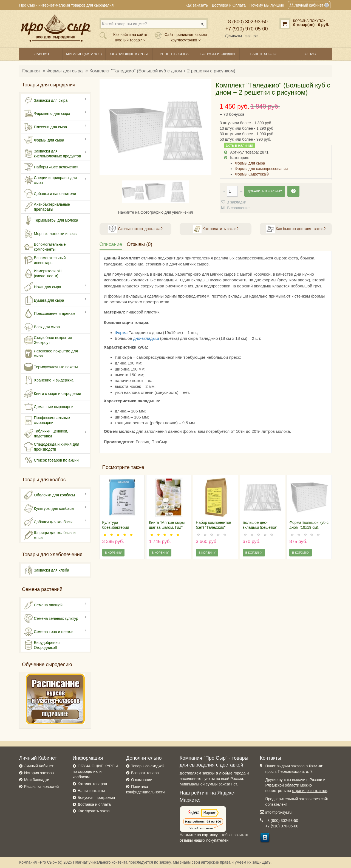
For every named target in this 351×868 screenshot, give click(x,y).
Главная (31, 71)
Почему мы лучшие (267, 5)
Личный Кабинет (39, 766)
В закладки (236, 202)
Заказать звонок (242, 36)
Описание (111, 244)
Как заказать (197, 5)
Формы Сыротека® (252, 174)
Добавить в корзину (265, 191)
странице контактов (310, 791)
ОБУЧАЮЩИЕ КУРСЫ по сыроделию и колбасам (95, 771)
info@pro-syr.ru (279, 812)
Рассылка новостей (41, 787)
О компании (142, 780)
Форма (121, 333)
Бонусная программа (96, 798)
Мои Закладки (37, 780)
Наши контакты (91, 791)
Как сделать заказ (94, 811)
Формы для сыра (65, 71)
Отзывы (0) (139, 244)
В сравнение (238, 208)
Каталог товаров (92, 784)
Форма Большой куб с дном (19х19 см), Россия (309, 527)
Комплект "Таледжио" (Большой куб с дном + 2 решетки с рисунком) (162, 71)
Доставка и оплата (94, 804)
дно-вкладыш (146, 338)
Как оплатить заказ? (216, 229)
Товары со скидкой (148, 766)
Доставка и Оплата (229, 5)
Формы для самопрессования (261, 169)
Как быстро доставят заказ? (296, 229)
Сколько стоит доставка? (135, 229)
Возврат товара (145, 773)
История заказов (39, 773)
